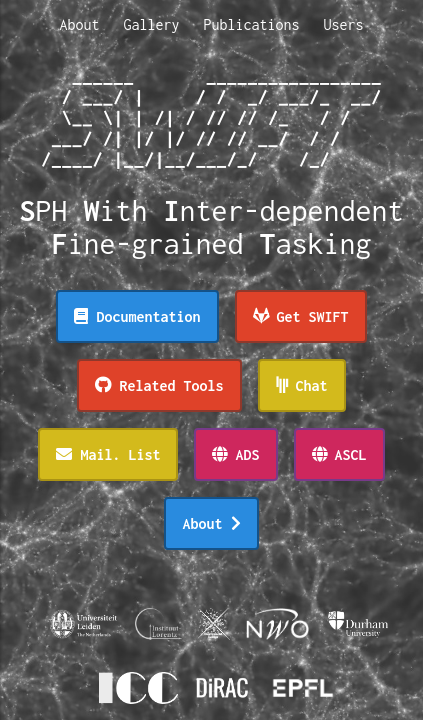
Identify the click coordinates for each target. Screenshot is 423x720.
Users (344, 24)
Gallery (151, 24)
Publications (252, 24)
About (79, 24)
